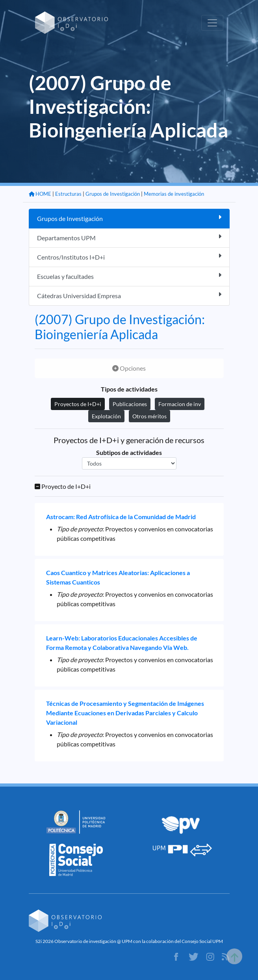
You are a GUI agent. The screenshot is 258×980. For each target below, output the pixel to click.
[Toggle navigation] (212, 23)
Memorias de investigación (174, 194)
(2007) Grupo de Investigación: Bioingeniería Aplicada (120, 327)
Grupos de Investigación (113, 194)
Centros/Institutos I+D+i (129, 257)
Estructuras (68, 194)
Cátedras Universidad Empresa (129, 295)
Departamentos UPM (129, 237)
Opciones (129, 368)
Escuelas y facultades (129, 276)
